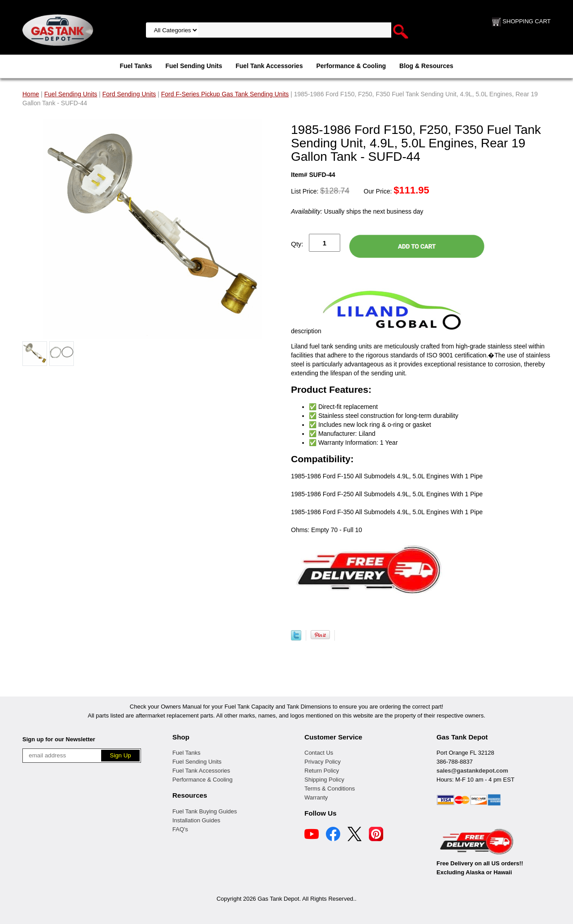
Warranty (316, 797)
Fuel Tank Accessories (269, 66)
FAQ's (180, 829)
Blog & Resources (426, 66)
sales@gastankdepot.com (472, 771)
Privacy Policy (323, 762)
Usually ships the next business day (357, 211)
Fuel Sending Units (194, 66)
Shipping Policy (324, 780)
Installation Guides (196, 820)
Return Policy (322, 771)
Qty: (297, 244)
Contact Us (319, 753)
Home (31, 94)
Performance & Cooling (351, 66)
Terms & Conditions (330, 789)
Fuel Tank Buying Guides (205, 811)
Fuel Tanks (136, 66)
